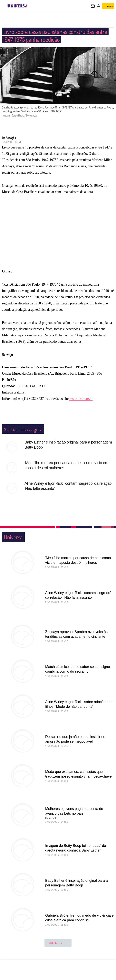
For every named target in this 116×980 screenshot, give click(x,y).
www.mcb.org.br (81, 399)
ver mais (58, 943)
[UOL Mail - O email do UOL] (93, 6)
